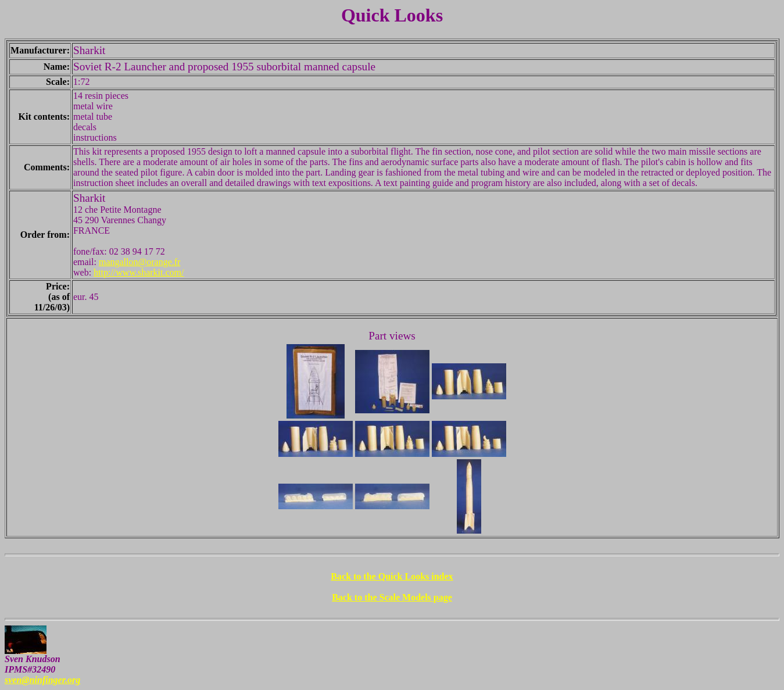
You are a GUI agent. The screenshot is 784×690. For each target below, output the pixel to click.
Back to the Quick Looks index (392, 576)
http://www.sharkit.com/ (139, 272)
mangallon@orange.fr (139, 262)
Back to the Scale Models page (392, 597)
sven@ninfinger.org (42, 680)
